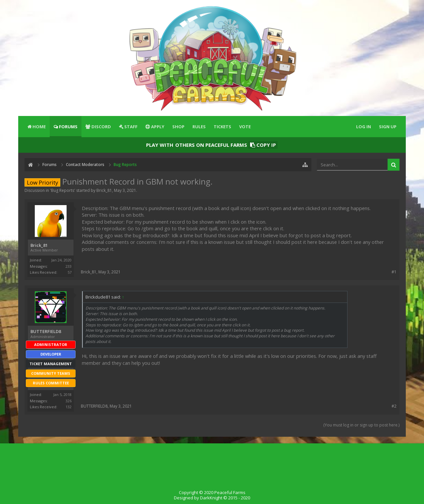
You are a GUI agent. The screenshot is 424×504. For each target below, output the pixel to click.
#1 (394, 272)
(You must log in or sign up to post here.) (361, 425)
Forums (68, 127)
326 (69, 401)
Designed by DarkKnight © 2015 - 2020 (212, 498)
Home (39, 127)
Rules (199, 127)
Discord (101, 127)
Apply (158, 127)
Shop (178, 127)
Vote (245, 127)
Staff (131, 127)
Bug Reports (63, 190)
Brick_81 (104, 190)
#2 (394, 406)
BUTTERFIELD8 (46, 332)
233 (69, 266)
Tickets (222, 127)
